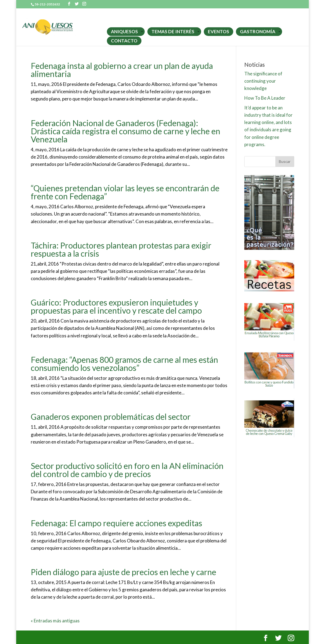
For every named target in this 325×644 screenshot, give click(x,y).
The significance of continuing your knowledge (263, 81)
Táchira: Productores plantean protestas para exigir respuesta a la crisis (121, 249)
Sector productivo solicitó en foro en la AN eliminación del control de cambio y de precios (127, 470)
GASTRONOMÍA (258, 31)
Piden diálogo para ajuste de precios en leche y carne (123, 572)
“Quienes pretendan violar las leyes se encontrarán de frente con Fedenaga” (125, 192)
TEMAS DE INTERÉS (173, 31)
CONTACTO (124, 41)
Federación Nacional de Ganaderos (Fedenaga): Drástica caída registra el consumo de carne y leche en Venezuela (126, 131)
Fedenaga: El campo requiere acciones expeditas (116, 523)
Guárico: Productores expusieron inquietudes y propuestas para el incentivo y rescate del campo (116, 306)
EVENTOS (219, 31)
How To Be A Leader (265, 98)
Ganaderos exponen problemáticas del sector (111, 417)
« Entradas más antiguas (55, 621)
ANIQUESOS (124, 31)
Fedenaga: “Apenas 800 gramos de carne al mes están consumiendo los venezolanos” (124, 364)
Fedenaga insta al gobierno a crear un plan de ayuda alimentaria (122, 70)
